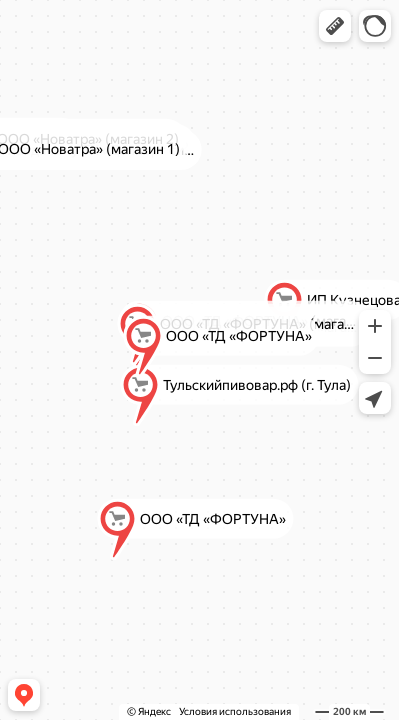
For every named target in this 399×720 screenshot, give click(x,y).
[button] (335, 26)
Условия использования (235, 711)
